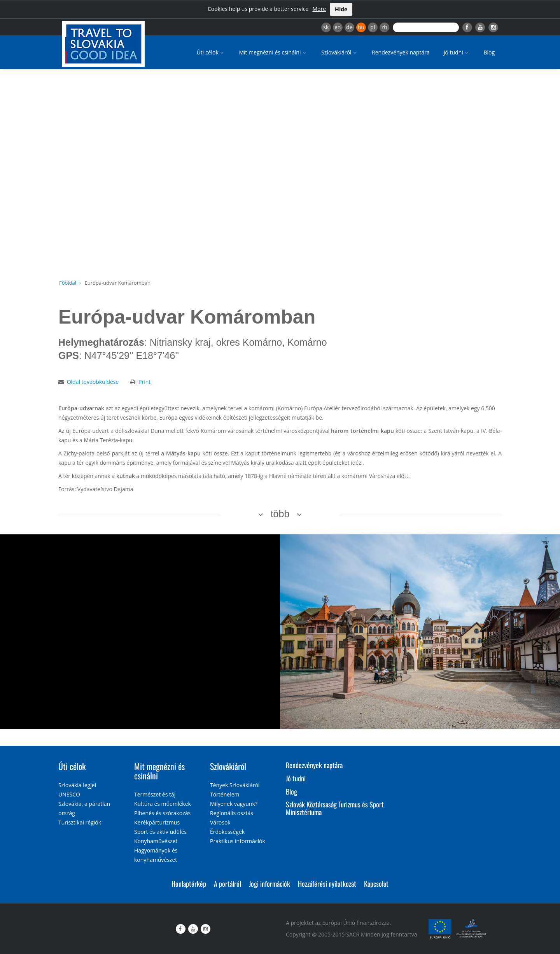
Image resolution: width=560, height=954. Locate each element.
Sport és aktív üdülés (160, 832)
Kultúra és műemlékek (163, 804)
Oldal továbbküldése (93, 382)
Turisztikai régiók (80, 822)
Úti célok (211, 52)
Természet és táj (155, 794)
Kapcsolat (376, 884)
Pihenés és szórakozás (162, 813)
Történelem (225, 794)
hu (361, 27)
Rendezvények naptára (401, 52)
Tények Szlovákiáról (235, 785)
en (338, 27)
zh (384, 27)
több (280, 514)
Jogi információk (269, 884)
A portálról (227, 884)
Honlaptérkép (189, 884)
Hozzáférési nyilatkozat (327, 884)
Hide (341, 9)
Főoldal (68, 283)
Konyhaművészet (156, 841)
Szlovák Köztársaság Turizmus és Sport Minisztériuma (335, 808)
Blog (489, 52)
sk (326, 27)
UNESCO (69, 794)
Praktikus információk (238, 841)
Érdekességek (227, 832)
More (319, 9)
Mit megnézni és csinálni (273, 52)
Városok (220, 822)
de (349, 27)
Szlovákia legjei (77, 785)
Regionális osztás (232, 813)
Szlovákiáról (339, 52)
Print (144, 382)
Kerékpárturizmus (157, 822)
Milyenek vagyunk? (234, 804)
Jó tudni (457, 52)
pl (373, 27)
